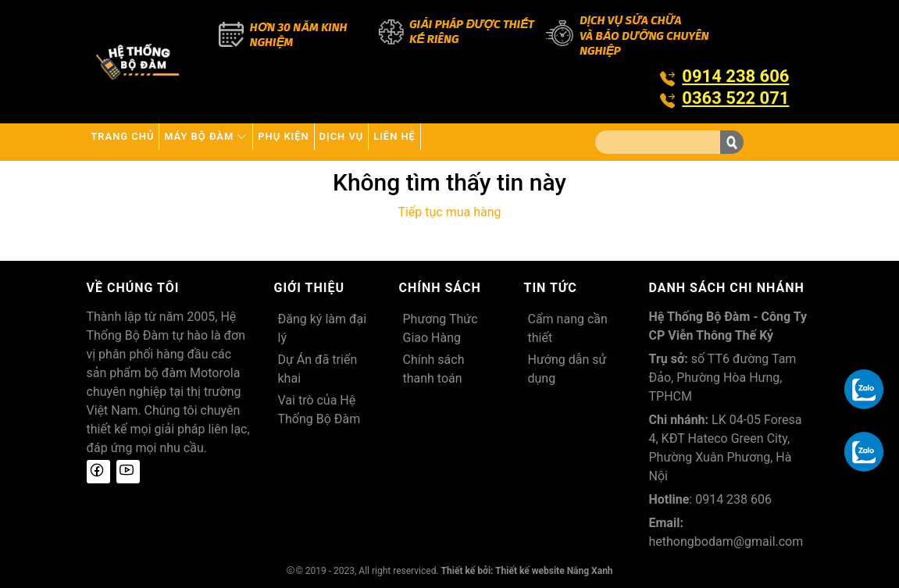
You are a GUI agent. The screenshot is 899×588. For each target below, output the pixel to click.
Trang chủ (136, 142)
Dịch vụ (429, 142)
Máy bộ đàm (245, 142)
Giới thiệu (310, 288)
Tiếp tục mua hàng (449, 212)
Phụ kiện (348, 142)
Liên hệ (506, 142)
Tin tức (551, 288)
